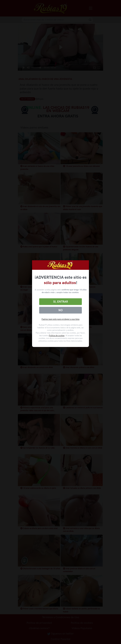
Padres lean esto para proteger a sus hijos (61, 319)
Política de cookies (57, 336)
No (61, 310)
